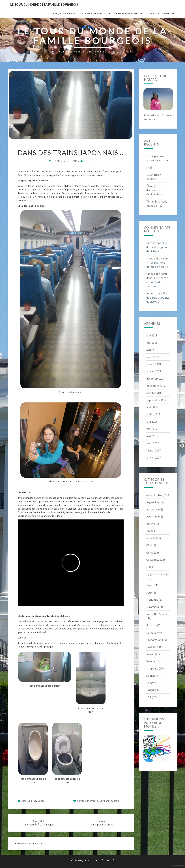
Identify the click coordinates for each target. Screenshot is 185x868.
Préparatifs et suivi (128, 13)
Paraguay (152, 633)
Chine (150, 552)
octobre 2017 (154, 393)
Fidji (149, 567)
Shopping (152, 668)
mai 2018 (152, 343)
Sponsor (151, 676)
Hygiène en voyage (158, 574)
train (116, 801)
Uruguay (151, 690)
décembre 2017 (156, 378)
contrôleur (83, 801)
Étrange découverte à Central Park (154, 190)
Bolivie (151, 524)
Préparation (154, 640)
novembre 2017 (156, 386)
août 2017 (152, 407)
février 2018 (154, 364)
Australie (152, 509)
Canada (151, 538)
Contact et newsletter (161, 13)
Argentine (153, 502)
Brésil (150, 531)
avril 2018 (152, 350)
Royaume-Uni (155, 647)
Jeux (149, 592)
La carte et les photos (94, 13)
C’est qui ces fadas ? (63, 13)
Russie (150, 654)
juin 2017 (152, 422)
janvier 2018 (154, 371)
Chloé (88, 161)
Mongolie (152, 600)
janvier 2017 (154, 457)
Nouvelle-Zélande (157, 614)
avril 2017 (152, 436)
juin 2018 (152, 335)
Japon (41, 801)
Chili (149, 545)
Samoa (151, 661)
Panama (151, 625)
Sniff (149, 168)
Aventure (152, 516)
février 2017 (154, 450)
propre (94, 801)
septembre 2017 (156, 400)
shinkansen (106, 801)
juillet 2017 (153, 414)
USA (149, 697)
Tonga (150, 683)
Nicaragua (153, 607)
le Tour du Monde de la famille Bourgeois (44, 4)
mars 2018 (153, 357)
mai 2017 (152, 429)
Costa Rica (153, 559)
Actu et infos (29, 801)
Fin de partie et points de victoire (158, 247)
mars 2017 (153, 443)
